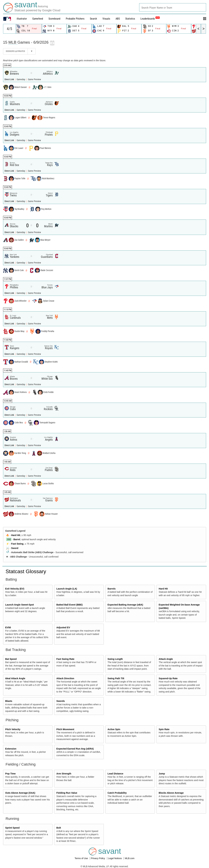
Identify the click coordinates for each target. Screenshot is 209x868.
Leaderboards (150, 19)
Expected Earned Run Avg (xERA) (75, 749)
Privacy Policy (98, 858)
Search (93, 19)
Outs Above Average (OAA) (20, 793)
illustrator (22, 19)
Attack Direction (65, 678)
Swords (61, 701)
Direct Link (9, 79)
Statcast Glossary (26, 571)
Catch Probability (117, 793)
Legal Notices (115, 858)
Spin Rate (164, 729)
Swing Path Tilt (116, 678)
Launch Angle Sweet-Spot (19, 605)
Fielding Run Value (67, 793)
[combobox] (173, 7)
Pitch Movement (65, 729)
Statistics (130, 19)
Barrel (17, 539)
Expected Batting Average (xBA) (125, 605)
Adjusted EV (63, 627)
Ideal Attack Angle (15, 678)
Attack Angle (166, 659)
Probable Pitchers (75, 19)
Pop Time (10, 774)
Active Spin (114, 729)
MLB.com (130, 858)
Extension (11, 749)
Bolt (59, 828)
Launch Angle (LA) (67, 589)
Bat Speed (11, 659)
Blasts (9, 701)
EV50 (8, 627)
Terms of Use (81, 858)
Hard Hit (16, 535)
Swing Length (115, 659)
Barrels (112, 589)
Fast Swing (17, 544)
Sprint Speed (12, 828)
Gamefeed (38, 19)
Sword (15, 548)
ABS (118, 19)
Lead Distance (115, 774)
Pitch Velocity (13, 729)
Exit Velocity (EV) (15, 589)
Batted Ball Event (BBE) (70, 605)
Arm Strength (64, 774)
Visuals (106, 19)
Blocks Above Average (171, 793)
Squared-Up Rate (168, 678)
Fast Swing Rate (65, 659)
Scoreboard (54, 19)
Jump (162, 774)
